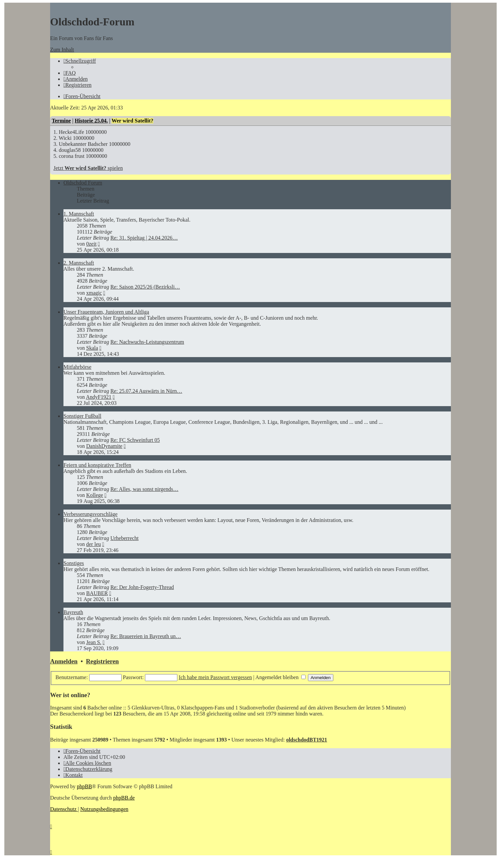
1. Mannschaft (79, 214)
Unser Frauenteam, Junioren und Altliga (106, 312)
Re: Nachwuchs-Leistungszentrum (147, 342)
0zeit (91, 244)
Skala (92, 348)
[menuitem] (70, 73)
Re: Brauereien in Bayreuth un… (146, 636)
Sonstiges (74, 563)
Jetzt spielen (88, 168)
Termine (61, 121)
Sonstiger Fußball (82, 416)
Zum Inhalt (62, 50)
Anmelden (64, 661)
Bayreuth (73, 612)
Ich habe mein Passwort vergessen (215, 677)
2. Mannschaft (79, 263)
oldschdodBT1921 (307, 740)
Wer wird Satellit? (132, 121)
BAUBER (97, 593)
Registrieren (102, 661)
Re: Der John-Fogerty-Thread (142, 587)
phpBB (84, 786)
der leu (94, 544)
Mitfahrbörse (77, 367)
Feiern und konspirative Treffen (97, 465)
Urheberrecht (124, 538)
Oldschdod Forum (83, 183)
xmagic (94, 293)
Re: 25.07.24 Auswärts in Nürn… (146, 391)
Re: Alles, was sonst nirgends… (144, 489)
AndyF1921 (99, 397)
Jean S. (94, 642)
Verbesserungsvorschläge (91, 514)
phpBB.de (124, 798)
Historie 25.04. (91, 121)
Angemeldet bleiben (281, 677)
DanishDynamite (104, 446)
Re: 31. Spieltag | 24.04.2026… (144, 238)
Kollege (95, 495)
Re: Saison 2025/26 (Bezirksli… (145, 287)
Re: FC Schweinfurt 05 (135, 440)
